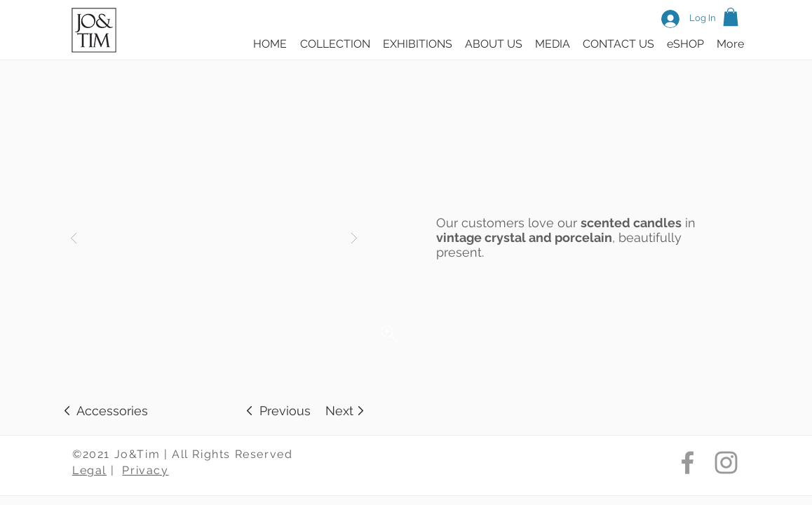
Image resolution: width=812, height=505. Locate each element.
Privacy (145, 470)
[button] (731, 17)
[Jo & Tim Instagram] (726, 463)
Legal (89, 470)
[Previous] (285, 410)
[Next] (339, 410)
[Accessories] (112, 410)
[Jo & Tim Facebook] (688, 463)
